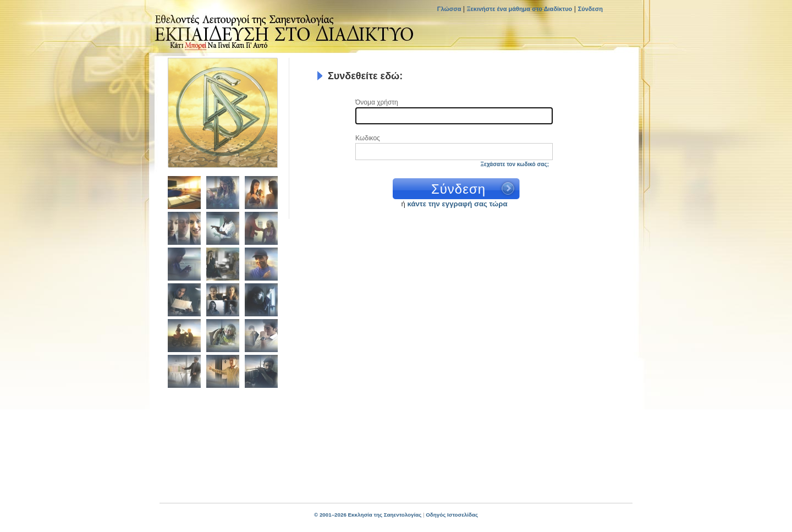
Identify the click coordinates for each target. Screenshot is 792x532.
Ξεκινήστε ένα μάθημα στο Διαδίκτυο (520, 9)
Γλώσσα (450, 9)
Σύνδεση (590, 9)
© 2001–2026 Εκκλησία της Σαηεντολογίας (368, 515)
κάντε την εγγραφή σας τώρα (457, 204)
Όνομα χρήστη (377, 103)
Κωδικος (368, 138)
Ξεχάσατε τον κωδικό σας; (515, 164)
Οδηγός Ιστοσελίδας (452, 515)
